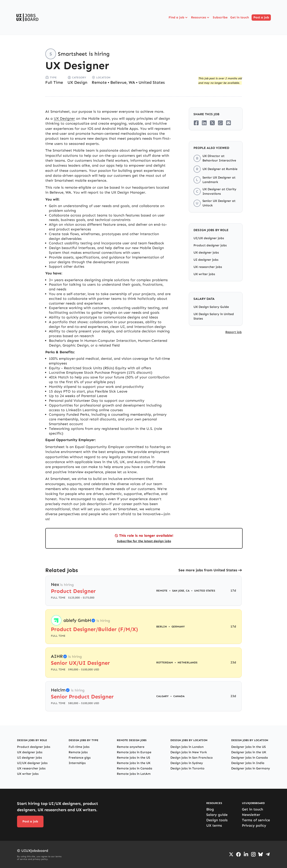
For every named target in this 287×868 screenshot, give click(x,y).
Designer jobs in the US (248, 747)
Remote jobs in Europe (134, 752)
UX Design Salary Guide (211, 307)
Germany (178, 627)
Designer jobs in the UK (249, 752)
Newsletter (251, 815)
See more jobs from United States (208, 570)
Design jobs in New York (189, 752)
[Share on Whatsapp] (220, 123)
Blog (210, 809)
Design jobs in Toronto (187, 768)
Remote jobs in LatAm (134, 774)
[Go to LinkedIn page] (246, 854)
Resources (201, 18)
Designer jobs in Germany (251, 768)
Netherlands (187, 663)
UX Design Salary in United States (214, 316)
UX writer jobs (204, 274)
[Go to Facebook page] (238, 854)
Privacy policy (254, 825)
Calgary (162, 696)
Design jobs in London (187, 747)
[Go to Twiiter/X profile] (231, 854)
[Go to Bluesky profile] (261, 854)
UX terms (214, 825)
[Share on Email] (228, 123)
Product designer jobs (210, 245)
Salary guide (217, 815)
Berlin (162, 627)
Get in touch (240, 17)
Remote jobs (78, 752)
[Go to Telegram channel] (268, 854)
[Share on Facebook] (196, 123)
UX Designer (64, 118)
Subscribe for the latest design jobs (144, 541)
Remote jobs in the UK (134, 763)
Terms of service (256, 820)
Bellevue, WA (123, 82)
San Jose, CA (181, 591)
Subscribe (220, 17)
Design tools (217, 820)
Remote (99, 82)
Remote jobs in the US (133, 758)
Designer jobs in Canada (250, 758)
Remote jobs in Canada (135, 768)
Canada (179, 696)
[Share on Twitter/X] (212, 123)
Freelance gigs (80, 758)
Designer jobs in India (248, 763)
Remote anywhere (131, 747)
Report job (234, 332)
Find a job (178, 18)
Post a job (261, 17)
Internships (77, 763)
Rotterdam (165, 663)
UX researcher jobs (208, 267)
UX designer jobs (206, 253)
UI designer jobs (206, 260)
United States (152, 82)
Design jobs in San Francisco (192, 758)
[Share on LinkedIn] (204, 123)
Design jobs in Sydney (187, 763)
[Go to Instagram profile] (253, 854)
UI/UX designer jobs (209, 238)
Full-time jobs (79, 747)
